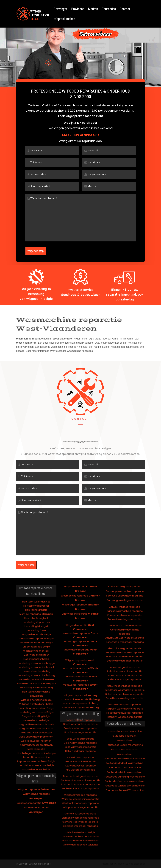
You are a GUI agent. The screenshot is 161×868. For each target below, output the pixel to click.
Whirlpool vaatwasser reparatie (80, 785)
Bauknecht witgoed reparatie (80, 758)
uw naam (36, 151)
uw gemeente (97, 174)
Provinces (78, 9)
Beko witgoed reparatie (80, 720)
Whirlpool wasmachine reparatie (80, 780)
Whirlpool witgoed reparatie (80, 776)
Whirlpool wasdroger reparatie (80, 789)
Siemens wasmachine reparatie (80, 799)
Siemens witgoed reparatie (80, 795)
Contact (125, 9)
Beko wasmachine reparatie (80, 724)
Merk (92, 186)
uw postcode (38, 174)
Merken (93, 9)
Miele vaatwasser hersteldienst (80, 822)
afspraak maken (64, 19)
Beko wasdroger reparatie (80, 732)
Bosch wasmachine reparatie (80, 705)
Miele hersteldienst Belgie (80, 814)
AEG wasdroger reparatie (80, 751)
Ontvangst (60, 9)
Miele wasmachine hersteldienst (80, 818)
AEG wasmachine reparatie (80, 743)
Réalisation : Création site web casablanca (124, 864)
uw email (94, 151)
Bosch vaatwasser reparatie (80, 710)
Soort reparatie (40, 186)
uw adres (94, 163)
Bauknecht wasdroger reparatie (80, 770)
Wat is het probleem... (44, 198)
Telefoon (36, 163)
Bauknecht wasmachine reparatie (80, 762)
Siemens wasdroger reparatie (80, 807)
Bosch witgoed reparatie (80, 701)
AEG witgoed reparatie (80, 739)
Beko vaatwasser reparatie (80, 728)
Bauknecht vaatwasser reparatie (80, 766)
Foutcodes (109, 9)
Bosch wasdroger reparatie (80, 714)
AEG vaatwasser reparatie (80, 747)
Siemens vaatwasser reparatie (80, 803)
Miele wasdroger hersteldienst (80, 826)
